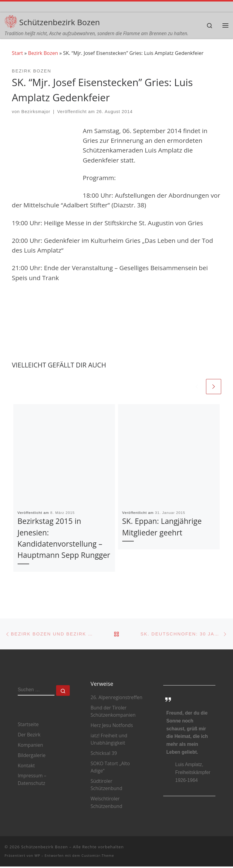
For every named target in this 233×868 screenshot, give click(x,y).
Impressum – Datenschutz (32, 781)
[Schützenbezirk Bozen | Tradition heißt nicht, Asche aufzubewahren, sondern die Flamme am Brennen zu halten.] (11, 21)
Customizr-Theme (98, 857)
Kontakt (26, 767)
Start (17, 54)
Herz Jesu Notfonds (112, 727)
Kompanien (30, 746)
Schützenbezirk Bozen (45, 849)
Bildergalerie (31, 757)
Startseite (28, 726)
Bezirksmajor (36, 112)
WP (37, 857)
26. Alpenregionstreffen (116, 699)
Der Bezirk (29, 736)
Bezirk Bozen (43, 54)
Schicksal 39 (104, 755)
